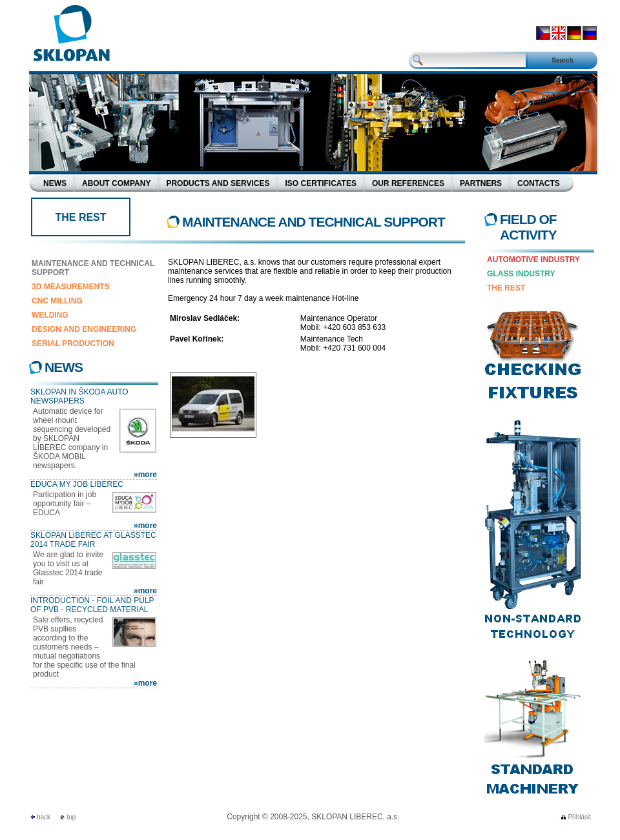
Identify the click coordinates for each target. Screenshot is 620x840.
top (71, 817)
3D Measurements (71, 287)
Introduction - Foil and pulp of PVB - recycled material (92, 605)
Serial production (73, 343)
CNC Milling (57, 301)
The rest (506, 288)
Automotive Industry (533, 260)
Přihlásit (579, 817)
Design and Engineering (84, 329)
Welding (50, 315)
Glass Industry (521, 274)
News (64, 367)
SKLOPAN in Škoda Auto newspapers (79, 396)
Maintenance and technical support (93, 268)
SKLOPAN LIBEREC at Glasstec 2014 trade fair (93, 540)
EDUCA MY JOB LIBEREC (77, 484)
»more (145, 475)
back (44, 817)
